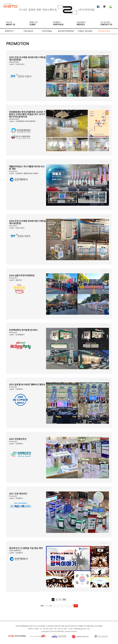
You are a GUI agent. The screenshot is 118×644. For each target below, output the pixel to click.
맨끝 (64, 600)
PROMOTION (104, 31)
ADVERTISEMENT (66, 31)
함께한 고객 (33, 23)
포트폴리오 (58, 23)
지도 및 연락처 (106, 23)
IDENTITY (9, 31)
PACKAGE (28, 31)
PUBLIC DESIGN (85, 31)
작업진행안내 (81, 23)
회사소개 (11, 23)
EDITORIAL (47, 31)
